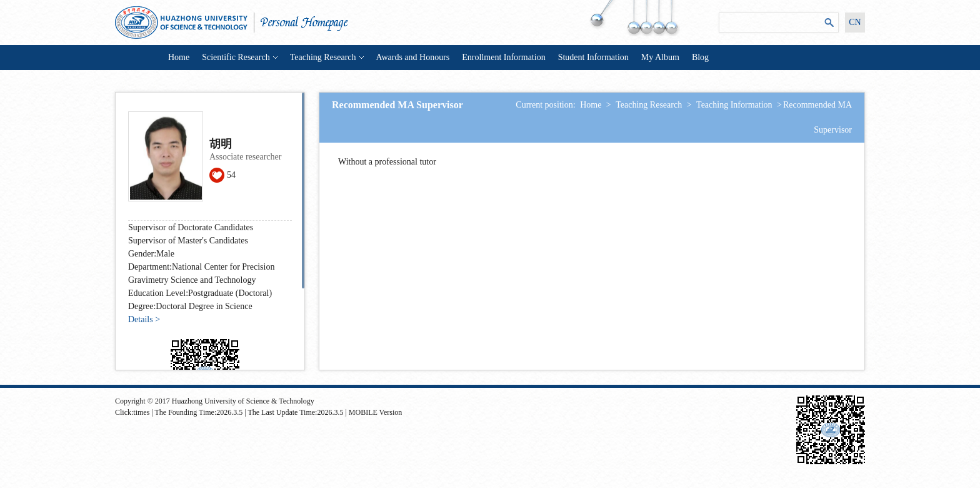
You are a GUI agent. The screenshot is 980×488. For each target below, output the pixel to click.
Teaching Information (734, 105)
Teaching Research (327, 57)
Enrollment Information (503, 57)
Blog (700, 57)
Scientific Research (239, 57)
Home (179, 57)
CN (855, 22)
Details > (144, 319)
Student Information (593, 57)
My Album (660, 57)
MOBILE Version (375, 412)
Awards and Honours (413, 57)
